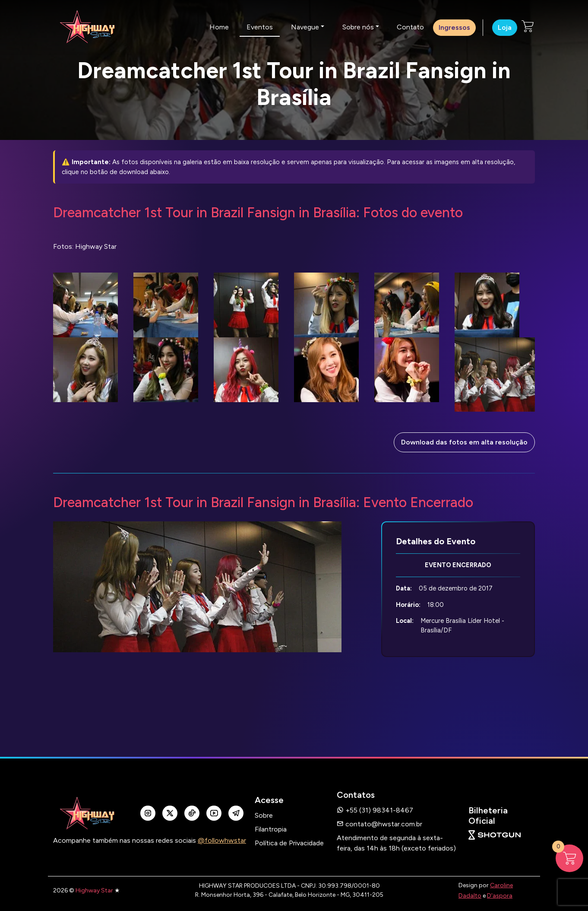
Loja (505, 27)
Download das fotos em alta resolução (464, 442)
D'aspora (500, 896)
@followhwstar (222, 840)
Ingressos (454, 27)
